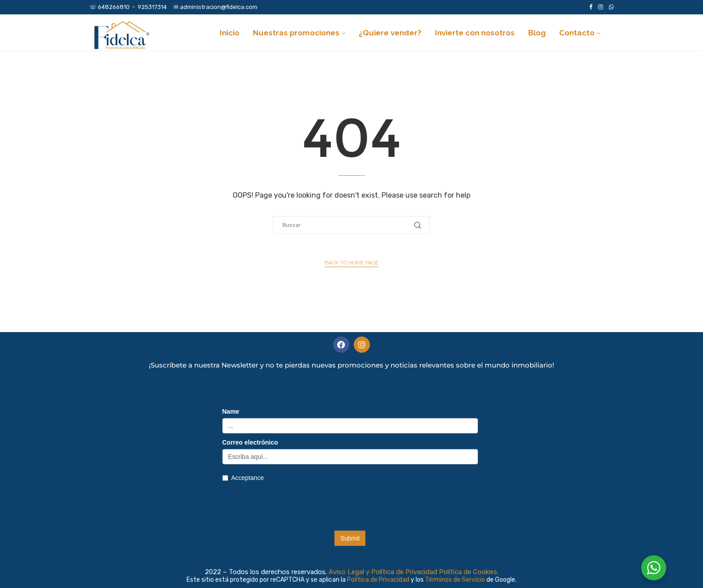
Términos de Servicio (456, 580)
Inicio (230, 33)
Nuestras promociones (296, 33)
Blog (537, 33)
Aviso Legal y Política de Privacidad (383, 572)
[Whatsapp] (611, 7)
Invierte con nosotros (475, 33)
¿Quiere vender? (390, 33)
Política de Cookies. (469, 572)
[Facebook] (591, 7)
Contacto (577, 33)
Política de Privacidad (379, 580)
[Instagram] (601, 7)
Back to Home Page (351, 263)
